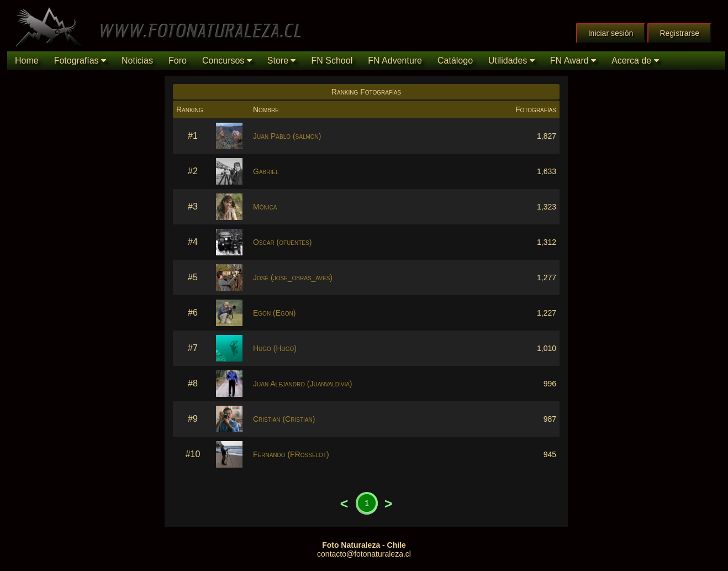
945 (550, 454)
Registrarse (679, 33)
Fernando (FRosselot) (291, 454)
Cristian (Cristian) (284, 419)
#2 (193, 171)
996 (550, 384)
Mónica (265, 207)
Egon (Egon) (274, 313)
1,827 (547, 136)
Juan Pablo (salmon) (287, 136)
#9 (193, 419)
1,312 (547, 242)
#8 (193, 383)
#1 (193, 136)
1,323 (547, 207)
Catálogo (455, 61)
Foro (178, 61)
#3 (193, 206)
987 (550, 419)
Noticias (137, 61)
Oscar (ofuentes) (282, 242)
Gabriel (266, 171)
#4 (193, 242)
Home (27, 61)
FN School (332, 61)
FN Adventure (395, 61)
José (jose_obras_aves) (293, 277)
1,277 (547, 277)
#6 (193, 313)
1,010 (547, 348)
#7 (193, 348)
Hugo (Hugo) (275, 348)
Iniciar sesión (611, 33)
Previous (344, 504)
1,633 (547, 171)
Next (388, 504)
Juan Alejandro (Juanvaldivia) (303, 384)
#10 (193, 454)
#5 (193, 277)
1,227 (547, 313)
